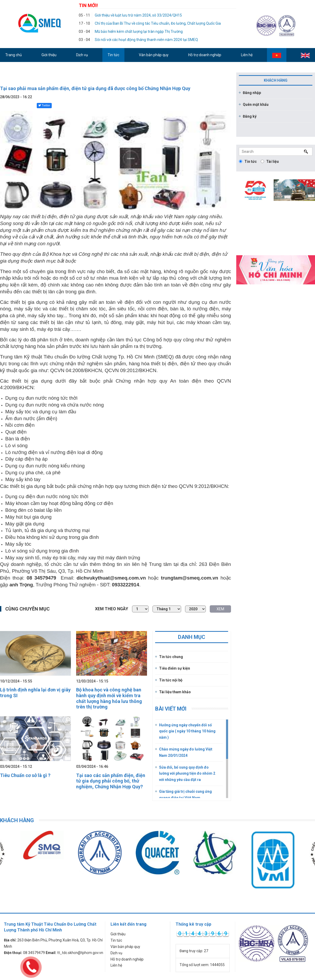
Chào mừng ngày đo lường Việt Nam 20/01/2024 (186, 752)
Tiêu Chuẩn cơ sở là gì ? (25, 775)
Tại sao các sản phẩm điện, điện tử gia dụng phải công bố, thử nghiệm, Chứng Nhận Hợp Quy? (111, 781)
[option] (100, 853)
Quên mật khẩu (256, 105)
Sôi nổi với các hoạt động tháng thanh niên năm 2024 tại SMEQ (146, 40)
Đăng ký (250, 116)
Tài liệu (270, 161)
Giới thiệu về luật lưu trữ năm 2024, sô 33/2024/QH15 (138, 15)
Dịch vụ (116, 953)
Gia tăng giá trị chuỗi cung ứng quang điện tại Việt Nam (185, 795)
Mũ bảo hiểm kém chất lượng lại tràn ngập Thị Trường (139, 32)
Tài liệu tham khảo (175, 692)
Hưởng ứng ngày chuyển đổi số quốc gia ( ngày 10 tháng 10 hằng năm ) (187, 731)
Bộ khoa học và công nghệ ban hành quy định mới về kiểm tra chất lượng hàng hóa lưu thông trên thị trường (109, 698)
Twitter (44, 105)
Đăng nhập (252, 93)
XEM (220, 609)
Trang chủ (14, 55)
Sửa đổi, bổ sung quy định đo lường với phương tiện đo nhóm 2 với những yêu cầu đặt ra (187, 774)
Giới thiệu (118, 934)
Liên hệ (116, 965)
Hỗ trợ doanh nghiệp (127, 959)
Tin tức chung (171, 657)
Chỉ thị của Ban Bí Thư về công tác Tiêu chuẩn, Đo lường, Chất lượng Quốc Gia (158, 23)
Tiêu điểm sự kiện (175, 668)
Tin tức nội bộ (171, 680)
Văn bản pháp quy (125, 947)
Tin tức (248, 161)
